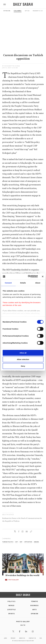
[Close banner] (43, 277)
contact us (32, 638)
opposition (28, 542)
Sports (12, 614)
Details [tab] (23, 283)
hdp (21, 542)
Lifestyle (12, 610)
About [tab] (38, 283)
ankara (36, 542)
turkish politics (8, 542)
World (12, 605)
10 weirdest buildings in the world (22, 575)
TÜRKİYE (35, 601)
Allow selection (23, 359)
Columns (18, 11)
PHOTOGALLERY (14, 580)
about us (22, 638)
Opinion (7, 11)
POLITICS (11, 601)
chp (16, 542)
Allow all (23, 353)
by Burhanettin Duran (11, 66)
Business (34, 605)
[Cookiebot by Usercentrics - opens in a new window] (28, 277)
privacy (13, 638)
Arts (34, 610)
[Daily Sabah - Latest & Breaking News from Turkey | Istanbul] (23, 4)
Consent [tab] (8, 283)
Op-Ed (27, 11)
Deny (23, 366)
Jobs (6, 638)
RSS (41, 638)
